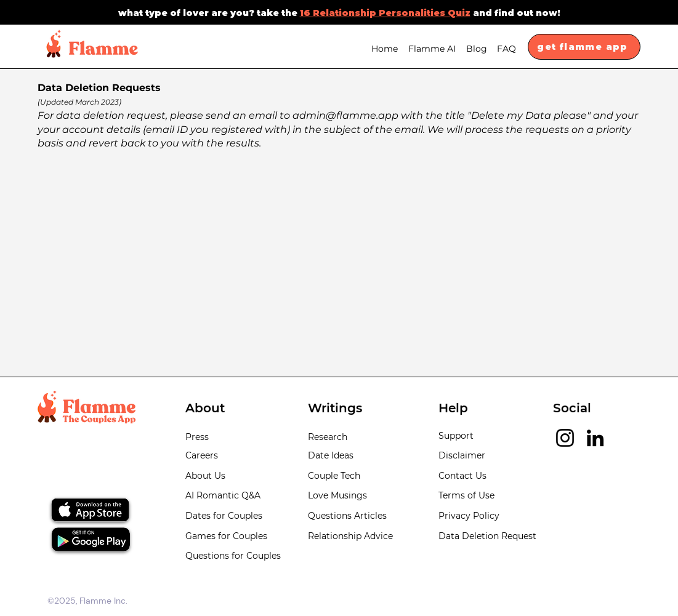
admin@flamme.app (345, 115)
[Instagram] (565, 438)
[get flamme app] (584, 47)
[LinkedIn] (595, 438)
